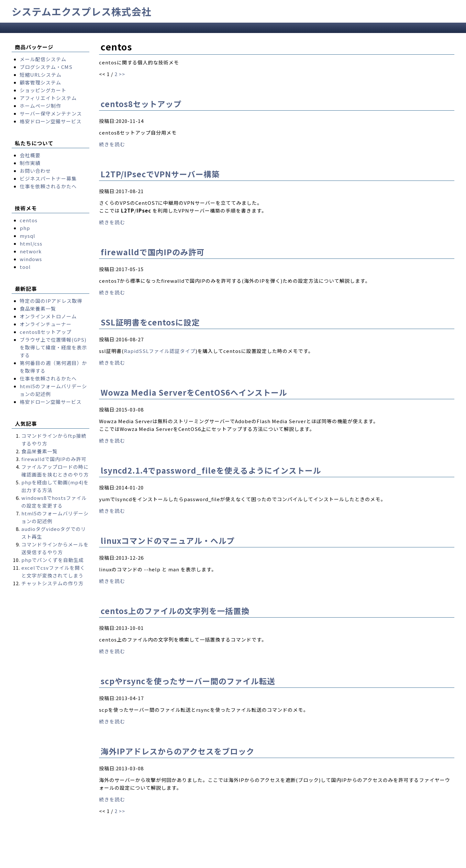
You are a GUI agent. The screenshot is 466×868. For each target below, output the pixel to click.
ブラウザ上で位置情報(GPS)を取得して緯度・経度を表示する (53, 347)
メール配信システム (43, 59)
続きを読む (112, 144)
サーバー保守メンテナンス (51, 113)
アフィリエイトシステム (48, 98)
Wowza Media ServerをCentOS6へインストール (194, 392)
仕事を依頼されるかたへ (48, 186)
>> (122, 74)
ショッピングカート (43, 90)
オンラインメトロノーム (48, 316)
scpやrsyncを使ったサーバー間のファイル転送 (188, 681)
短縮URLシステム (41, 75)
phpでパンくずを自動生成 (53, 560)
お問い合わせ (35, 171)
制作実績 (30, 163)
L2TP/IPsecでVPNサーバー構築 (160, 174)
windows (31, 259)
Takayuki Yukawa (200, 863)
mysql (28, 236)
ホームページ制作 (40, 106)
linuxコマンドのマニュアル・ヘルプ (168, 540)
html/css (31, 243)
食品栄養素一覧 (38, 308)
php (25, 228)
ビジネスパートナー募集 (48, 178)
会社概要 (30, 155)
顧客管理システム (40, 82)
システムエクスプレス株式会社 (82, 11)
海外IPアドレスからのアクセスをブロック (178, 751)
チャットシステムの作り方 (52, 583)
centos (29, 220)
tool (25, 267)
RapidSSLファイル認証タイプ (160, 351)
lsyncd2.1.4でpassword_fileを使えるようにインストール (211, 470)
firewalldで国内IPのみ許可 (153, 252)
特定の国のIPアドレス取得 (51, 301)
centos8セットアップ (141, 104)
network (31, 251)
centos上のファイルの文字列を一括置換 (175, 611)
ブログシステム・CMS (46, 67)
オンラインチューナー (46, 324)
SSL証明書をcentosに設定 (150, 322)
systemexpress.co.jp (73, 863)
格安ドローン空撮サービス (51, 121)
